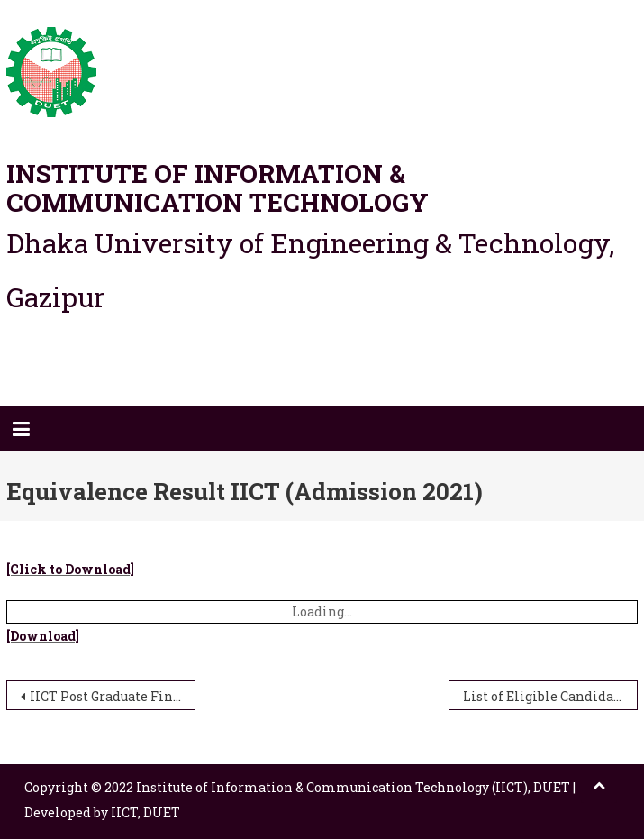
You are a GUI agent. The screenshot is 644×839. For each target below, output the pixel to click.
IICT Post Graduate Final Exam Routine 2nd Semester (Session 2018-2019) (113, 696)
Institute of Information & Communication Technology (218, 188)
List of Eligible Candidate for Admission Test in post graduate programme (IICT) (550, 696)
